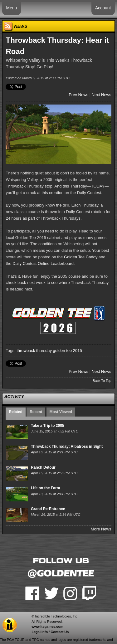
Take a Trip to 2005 (48, 426)
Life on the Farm (45, 488)
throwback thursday (34, 351)
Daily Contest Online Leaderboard (43, 263)
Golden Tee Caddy (81, 257)
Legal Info (40, 632)
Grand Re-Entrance (48, 509)
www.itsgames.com (47, 627)
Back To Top (102, 381)
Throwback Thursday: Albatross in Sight (67, 446)
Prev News (78, 95)
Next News (102, 95)
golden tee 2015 (68, 351)
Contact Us (60, 632)
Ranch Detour (43, 467)
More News (101, 529)
